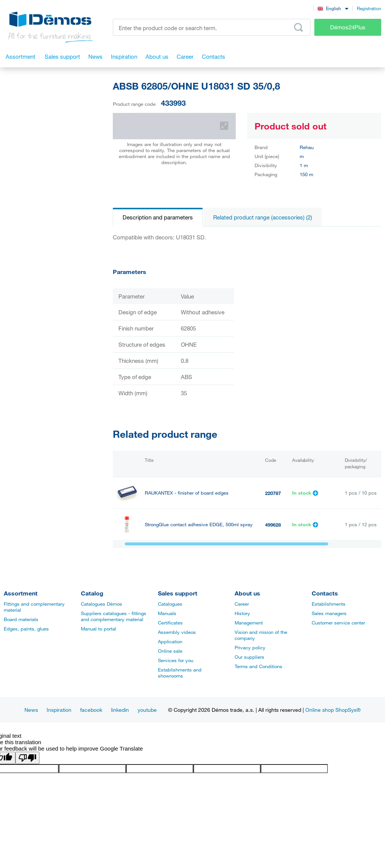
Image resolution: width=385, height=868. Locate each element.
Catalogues (170, 604)
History (242, 613)
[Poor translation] (27, 758)
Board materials (21, 619)
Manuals (167, 613)
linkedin (120, 710)
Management (249, 623)
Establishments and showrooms (180, 673)
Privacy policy (250, 647)
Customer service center (338, 623)
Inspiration (59, 710)
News (31, 710)
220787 (273, 493)
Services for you (176, 660)
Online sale (170, 651)
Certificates (170, 623)
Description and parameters (158, 217)
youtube (147, 710)
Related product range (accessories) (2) (263, 217)
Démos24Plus (348, 27)
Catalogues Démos (102, 604)
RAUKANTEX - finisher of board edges (187, 493)
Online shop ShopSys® (333, 710)
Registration (369, 8)
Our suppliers (249, 657)
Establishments (329, 604)
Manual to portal (99, 629)
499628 (273, 525)
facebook (91, 710)
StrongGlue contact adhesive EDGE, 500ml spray (199, 525)
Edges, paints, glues (26, 629)
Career (242, 604)
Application (170, 641)
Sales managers (329, 613)
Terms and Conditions (258, 666)
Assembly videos (177, 632)
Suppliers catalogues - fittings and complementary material (114, 616)
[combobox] (333, 8)
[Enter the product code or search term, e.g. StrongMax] (212, 27)
